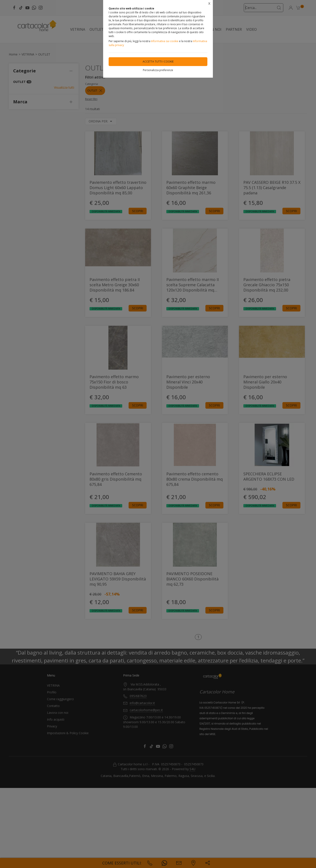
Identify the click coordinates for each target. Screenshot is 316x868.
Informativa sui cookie (165, 41)
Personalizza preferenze (158, 70)
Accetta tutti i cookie (158, 62)
